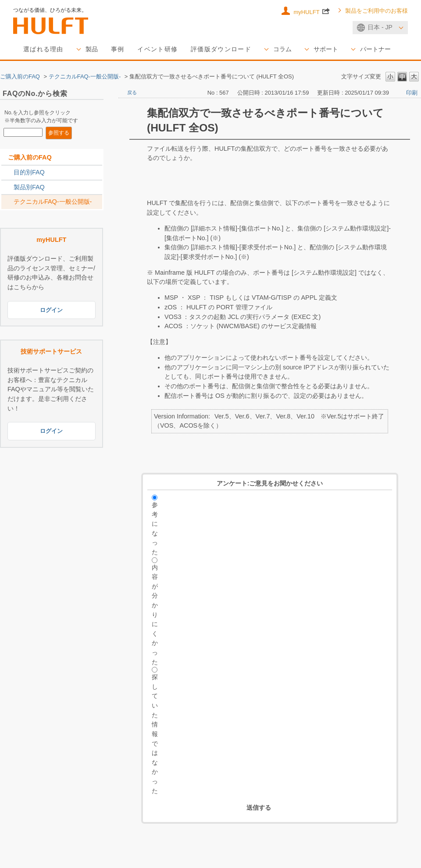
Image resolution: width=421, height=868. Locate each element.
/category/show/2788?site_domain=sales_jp (7, 173)
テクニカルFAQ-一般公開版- (85, 76)
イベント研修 (157, 49)
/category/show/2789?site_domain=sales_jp (7, 188)
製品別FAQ (29, 187)
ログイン (51, 310)
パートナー (375, 49)
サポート (326, 49)
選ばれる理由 (43, 49)
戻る (132, 92)
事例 (118, 49)
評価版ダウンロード (221, 49)
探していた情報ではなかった (155, 734)
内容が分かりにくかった (155, 615)
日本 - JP (380, 27)
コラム (282, 49)
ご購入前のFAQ (20, 76)
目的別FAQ (29, 172)
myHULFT (312, 11)
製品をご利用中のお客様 (376, 11)
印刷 (412, 93)
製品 (92, 49)
